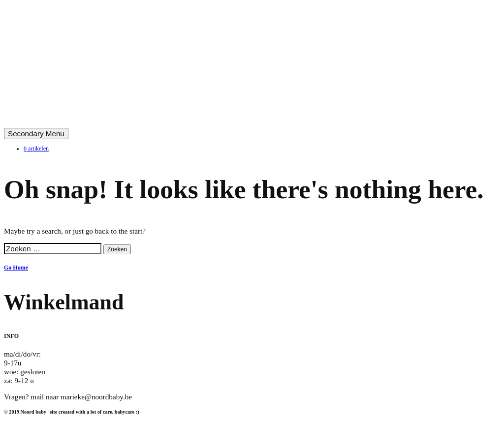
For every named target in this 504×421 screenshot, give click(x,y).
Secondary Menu (36, 134)
